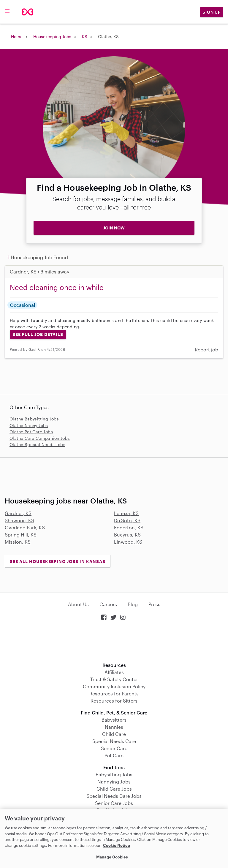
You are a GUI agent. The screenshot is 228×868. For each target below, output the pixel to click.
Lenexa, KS (126, 513)
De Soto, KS (127, 520)
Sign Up (212, 12)
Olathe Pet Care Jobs (31, 432)
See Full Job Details (38, 334)
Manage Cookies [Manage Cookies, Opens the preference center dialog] (112, 857)
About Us (78, 604)
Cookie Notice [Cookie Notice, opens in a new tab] (117, 845)
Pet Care (114, 755)
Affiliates (114, 672)
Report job (206, 349)
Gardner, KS (18, 513)
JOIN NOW (114, 228)
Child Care (114, 734)
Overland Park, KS (25, 527)
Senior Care (114, 748)
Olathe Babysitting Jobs (34, 419)
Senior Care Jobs (114, 803)
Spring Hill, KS (21, 535)
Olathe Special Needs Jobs (37, 444)
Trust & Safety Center (114, 679)
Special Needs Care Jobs (114, 796)
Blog (133, 604)
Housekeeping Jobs (52, 36)
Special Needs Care (114, 741)
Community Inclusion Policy (114, 686)
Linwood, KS (128, 542)
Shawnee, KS (19, 520)
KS (85, 36)
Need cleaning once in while (57, 287)
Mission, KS (18, 542)
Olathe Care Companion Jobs (40, 438)
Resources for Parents (114, 693)
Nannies (114, 727)
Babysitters (114, 720)
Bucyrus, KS (127, 535)
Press (154, 604)
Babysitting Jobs (114, 774)
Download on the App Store (114, 642)
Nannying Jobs (114, 782)
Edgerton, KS (129, 527)
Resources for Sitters (114, 701)
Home (17, 36)
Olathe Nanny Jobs (29, 425)
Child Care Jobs (114, 789)
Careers (108, 604)
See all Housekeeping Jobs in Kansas (58, 561)
